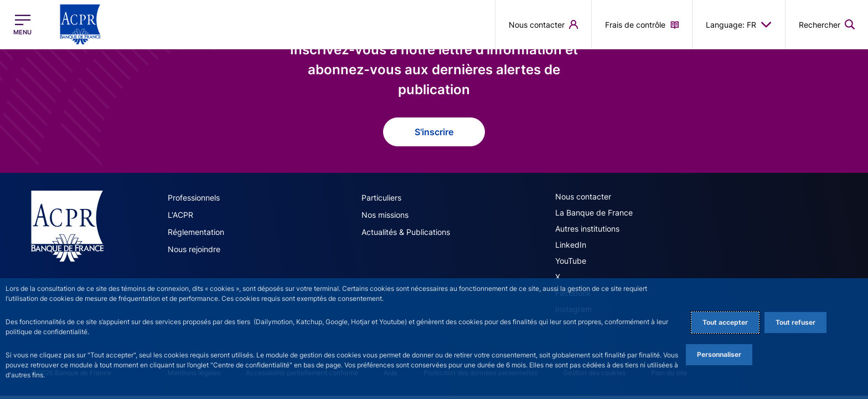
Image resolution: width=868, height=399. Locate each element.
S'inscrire (434, 132)
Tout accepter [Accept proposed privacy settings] (725, 322)
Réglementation (196, 232)
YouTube (571, 261)
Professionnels (194, 198)
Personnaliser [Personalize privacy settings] (719, 354)
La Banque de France (594, 213)
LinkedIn (571, 245)
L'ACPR (180, 215)
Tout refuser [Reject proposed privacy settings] (795, 322)
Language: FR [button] (739, 24)
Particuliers (381, 198)
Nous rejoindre (194, 249)
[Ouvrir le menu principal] (22, 25)
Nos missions (385, 215)
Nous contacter (583, 196)
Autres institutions (587, 229)
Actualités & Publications (406, 232)
